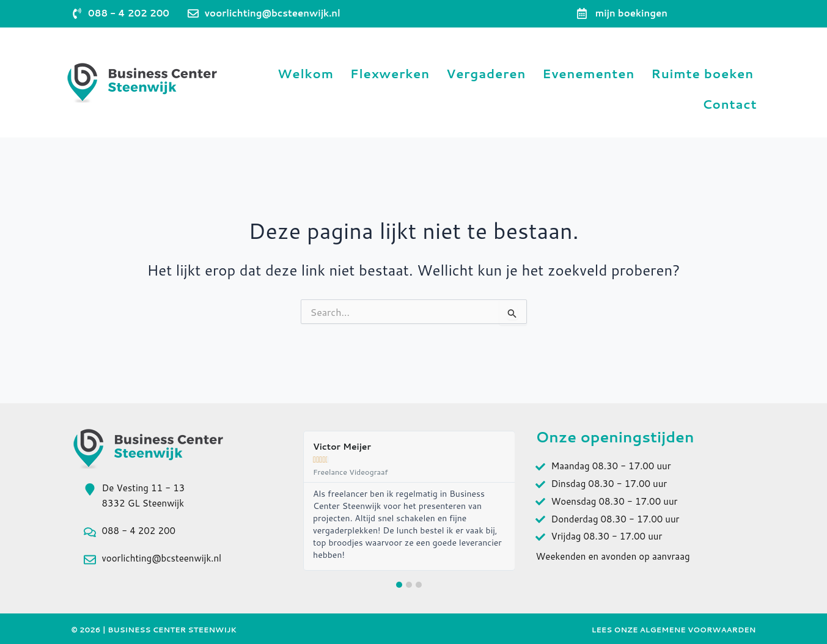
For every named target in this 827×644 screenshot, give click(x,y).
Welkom (306, 74)
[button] (399, 585)
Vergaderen (486, 74)
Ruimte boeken (702, 74)
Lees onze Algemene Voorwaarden (674, 630)
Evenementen (588, 74)
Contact (730, 104)
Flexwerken (390, 74)
